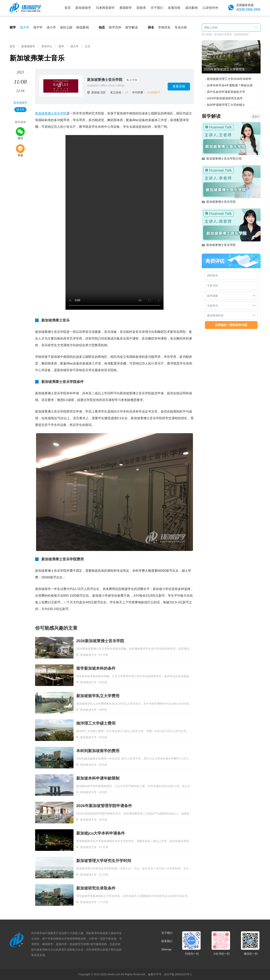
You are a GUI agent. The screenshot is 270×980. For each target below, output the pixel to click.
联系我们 (167, 941)
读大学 (25, 27)
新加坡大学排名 (223, 34)
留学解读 (132, 27)
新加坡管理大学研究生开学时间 (104, 861)
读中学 (38, 27)
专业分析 (181, 27)
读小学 (51, 27)
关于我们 (157, 8)
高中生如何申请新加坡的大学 (226, 92)
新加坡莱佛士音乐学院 (105, 80)
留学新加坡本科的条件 (96, 668)
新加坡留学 (83, 8)
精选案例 (83, 27)
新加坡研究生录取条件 (96, 888)
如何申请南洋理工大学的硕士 (226, 105)
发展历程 (174, 8)
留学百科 (115, 27)
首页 (68, 8)
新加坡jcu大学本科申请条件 (101, 833)
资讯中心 (47, 46)
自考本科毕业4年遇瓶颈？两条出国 (230, 85)
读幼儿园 (66, 27)
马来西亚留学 (105, 8)
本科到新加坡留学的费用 (98, 751)
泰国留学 (126, 8)
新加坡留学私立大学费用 (98, 696)
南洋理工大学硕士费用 (96, 723)
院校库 (141, 8)
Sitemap (166, 949)
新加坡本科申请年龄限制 (98, 778)
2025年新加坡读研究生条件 (225, 98)
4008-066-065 (248, 9)
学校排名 (164, 27)
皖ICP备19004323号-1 (178, 974)
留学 (61, 46)
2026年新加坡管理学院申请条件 (104, 806)
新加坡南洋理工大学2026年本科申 (229, 79)
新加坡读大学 (88, 655)
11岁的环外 (210, 8)
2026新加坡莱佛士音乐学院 (100, 641)
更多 (256, 117)
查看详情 (179, 86)
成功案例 (191, 8)
